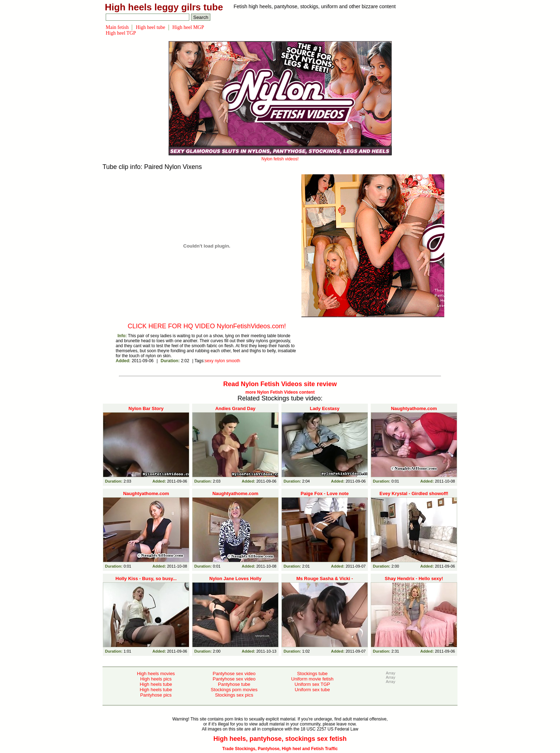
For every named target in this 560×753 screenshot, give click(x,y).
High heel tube (150, 27)
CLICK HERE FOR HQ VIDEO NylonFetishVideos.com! (207, 326)
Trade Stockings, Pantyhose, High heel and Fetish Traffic (280, 749)
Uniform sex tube (312, 690)
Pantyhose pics (156, 695)
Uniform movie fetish (312, 679)
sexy (209, 361)
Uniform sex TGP (312, 684)
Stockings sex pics (234, 695)
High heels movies (156, 674)
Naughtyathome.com (414, 408)
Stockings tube (312, 674)
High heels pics (156, 679)
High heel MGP (188, 27)
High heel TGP (121, 33)
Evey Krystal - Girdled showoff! (414, 493)
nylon (220, 361)
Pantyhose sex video (234, 674)
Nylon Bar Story (146, 408)
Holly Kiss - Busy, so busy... (146, 579)
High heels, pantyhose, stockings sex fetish (280, 739)
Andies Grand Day (236, 408)
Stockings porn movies (234, 690)
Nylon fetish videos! (280, 156)
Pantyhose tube (234, 684)
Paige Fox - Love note (325, 493)
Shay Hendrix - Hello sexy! (414, 579)
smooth (233, 361)
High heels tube (156, 684)
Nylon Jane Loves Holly (235, 579)
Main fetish (117, 27)
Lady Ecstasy (324, 408)
